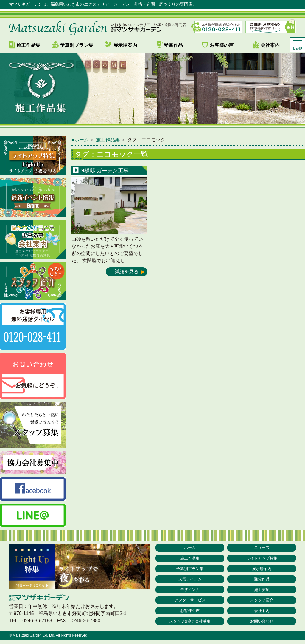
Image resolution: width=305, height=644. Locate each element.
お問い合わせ (262, 625)
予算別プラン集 (72, 45)
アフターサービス (190, 603)
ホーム (190, 548)
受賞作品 (169, 45)
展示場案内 (121, 45)
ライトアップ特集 (262, 559)
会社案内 (266, 45)
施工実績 (262, 592)
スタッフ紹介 (262, 603)
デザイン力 (190, 592)
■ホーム (80, 140)
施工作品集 (24, 45)
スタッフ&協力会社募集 (190, 625)
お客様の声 (217, 45)
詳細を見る (127, 272)
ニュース (262, 548)
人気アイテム (190, 581)
